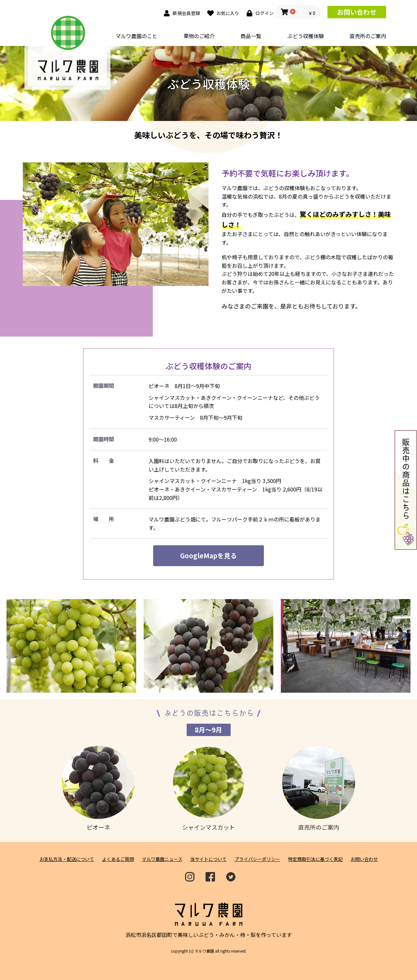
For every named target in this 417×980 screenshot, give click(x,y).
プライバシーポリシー (257, 859)
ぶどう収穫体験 (306, 36)
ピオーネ (98, 789)
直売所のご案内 (368, 36)
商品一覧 (251, 36)
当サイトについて (208, 859)
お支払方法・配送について (67, 859)
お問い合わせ (357, 12)
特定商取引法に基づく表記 (315, 859)
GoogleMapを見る (208, 556)
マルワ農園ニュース (162, 859)
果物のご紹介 (199, 36)
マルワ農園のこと (137, 36)
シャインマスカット (208, 789)
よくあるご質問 (118, 859)
